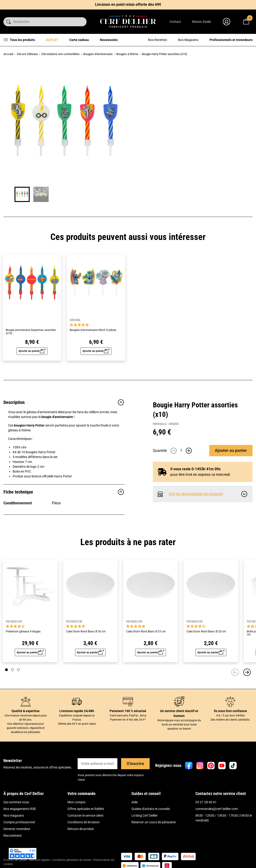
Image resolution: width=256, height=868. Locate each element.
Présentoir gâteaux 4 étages (23, 632)
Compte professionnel (19, 822)
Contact (175, 22)
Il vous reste (195, 162)
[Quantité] (181, 144)
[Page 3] (18, 670)
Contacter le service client (86, 815)
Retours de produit (81, 829)
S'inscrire (135, 764)
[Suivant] (247, 672)
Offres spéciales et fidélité (86, 809)
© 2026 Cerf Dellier (15, 860)
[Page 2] (12, 670)
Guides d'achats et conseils (151, 809)
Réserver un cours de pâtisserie (154, 822)
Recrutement (13, 836)
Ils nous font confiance (230, 711)
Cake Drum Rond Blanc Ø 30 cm (86, 632)
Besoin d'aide (202, 22)
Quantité (160, 144)
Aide (135, 802)
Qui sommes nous (16, 802)
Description (64, 402)
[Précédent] (235, 672)
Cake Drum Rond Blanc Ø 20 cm (206, 632)
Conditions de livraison (84, 822)
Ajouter (231, 144)
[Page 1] (6, 670)
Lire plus (159, 110)
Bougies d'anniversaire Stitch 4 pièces (93, 330)
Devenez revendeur (17, 829)
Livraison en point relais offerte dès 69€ (128, 4)
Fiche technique (64, 492)
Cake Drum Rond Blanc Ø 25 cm (146, 632)
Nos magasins (14, 815)
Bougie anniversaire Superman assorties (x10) (31, 332)
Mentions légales (39, 860)
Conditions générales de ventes (72, 860)
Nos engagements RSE (20, 809)
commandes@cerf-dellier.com (217, 809)
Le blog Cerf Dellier (145, 815)
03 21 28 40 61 (206, 802)
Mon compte (76, 802)
